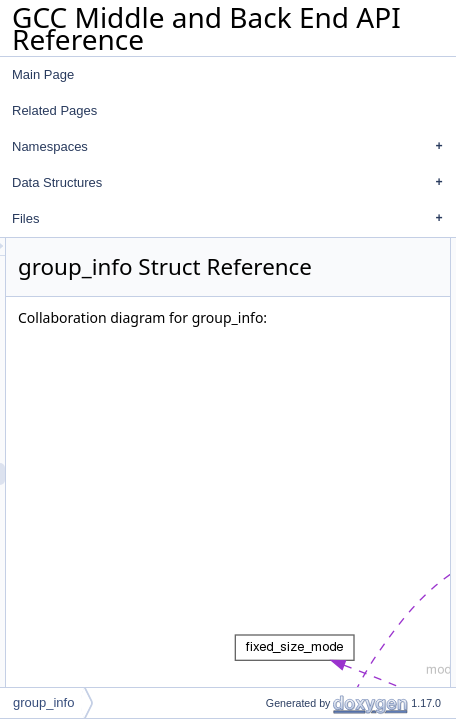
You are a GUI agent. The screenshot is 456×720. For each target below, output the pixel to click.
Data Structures (232, 183)
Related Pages (54, 110)
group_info (43, 702)
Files (232, 219)
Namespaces (232, 147)
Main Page (43, 74)
